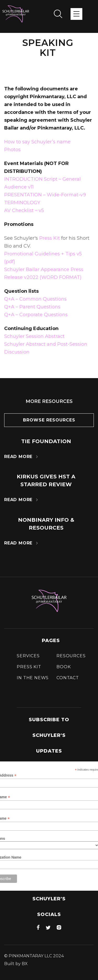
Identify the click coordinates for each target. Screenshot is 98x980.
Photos (12, 150)
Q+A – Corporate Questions (36, 315)
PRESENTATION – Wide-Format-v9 (45, 195)
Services (28, 656)
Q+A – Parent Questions (32, 307)
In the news (33, 678)
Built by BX (16, 964)
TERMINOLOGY (22, 203)
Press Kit (50, 238)
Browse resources (49, 420)
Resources (71, 656)
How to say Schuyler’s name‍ (37, 142)
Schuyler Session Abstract (34, 336)
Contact (68, 678)
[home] (16, 14)
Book (64, 667)
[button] (76, 14)
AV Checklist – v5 (24, 210)
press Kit (29, 667)
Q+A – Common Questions (35, 299)
